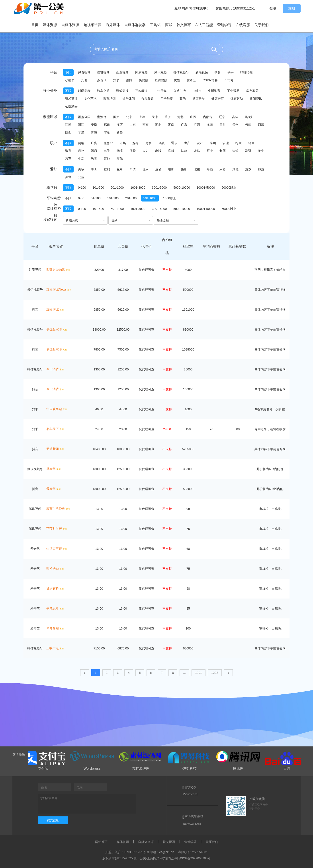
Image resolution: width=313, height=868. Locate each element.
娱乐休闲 (129, 99)
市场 (123, 143)
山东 (133, 125)
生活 (81, 159)
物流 (120, 151)
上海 (142, 117)
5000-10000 (182, 188)
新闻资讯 (256, 99)
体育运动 (237, 99)
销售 (251, 143)
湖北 (158, 125)
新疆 (120, 132)
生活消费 (214, 91)
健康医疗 (218, 99)
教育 (94, 159)
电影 (171, 169)
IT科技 (197, 91)
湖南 (171, 125)
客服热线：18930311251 (235, 8)
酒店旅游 (199, 99)
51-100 (96, 198)
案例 (68, 270)
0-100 (82, 188)
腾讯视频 (160, 72)
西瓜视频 (122, 72)
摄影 (184, 169)
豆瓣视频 (161, 80)
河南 (145, 125)
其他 (84, 80)
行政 (239, 143)
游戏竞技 (122, 91)
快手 (231, 72)
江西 (120, 125)
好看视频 (84, 72)
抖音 (218, 72)
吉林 (235, 117)
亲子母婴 (167, 99)
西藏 (261, 125)
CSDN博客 (210, 80)
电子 (107, 151)
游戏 (248, 169)
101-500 (98, 188)
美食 (68, 177)
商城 (169, 25)
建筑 (235, 151)
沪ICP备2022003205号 (195, 858)
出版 (158, 151)
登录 (273, 8)
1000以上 (170, 198)
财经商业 (71, 99)
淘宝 (68, 151)
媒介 (136, 143)
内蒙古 (208, 117)
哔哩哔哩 (246, 72)
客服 (171, 151)
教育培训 (110, 99)
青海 (94, 132)
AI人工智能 (204, 25)
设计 (200, 143)
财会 (149, 143)
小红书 (70, 80)
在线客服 (243, 25)
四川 (223, 125)
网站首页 (101, 842)
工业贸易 (233, 91)
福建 (107, 125)
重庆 (168, 117)
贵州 (235, 125)
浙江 (81, 125)
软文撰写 (184, 25)
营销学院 (224, 25)
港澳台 (102, 117)
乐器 (223, 169)
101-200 (113, 198)
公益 (81, 177)
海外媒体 (113, 25)
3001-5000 (159, 188)
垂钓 (107, 169)
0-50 (81, 198)
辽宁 (222, 117)
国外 (116, 117)
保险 (133, 151)
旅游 (261, 169)
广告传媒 (160, 91)
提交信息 (53, 820)
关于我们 (262, 25)
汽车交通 (103, 91)
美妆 (81, 169)
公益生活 (180, 91)
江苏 (68, 125)
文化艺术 (90, 99)
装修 (197, 151)
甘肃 (81, 132)
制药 (223, 151)
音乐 (145, 169)
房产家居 (252, 91)
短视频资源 (92, 25)
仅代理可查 (147, 270)
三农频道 (141, 91)
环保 (120, 159)
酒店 (94, 151)
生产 (187, 143)
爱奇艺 (191, 80)
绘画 (210, 169)
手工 (94, 169)
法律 (184, 151)
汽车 (68, 159)
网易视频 (141, 72)
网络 (81, 143)
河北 (180, 117)
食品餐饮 (148, 99)
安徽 (94, 125)
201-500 (131, 198)
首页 (35, 25)
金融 (161, 143)
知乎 (116, 80)
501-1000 (117, 188)
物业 (261, 151)
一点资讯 (100, 80)
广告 (94, 143)
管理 (226, 143)
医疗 (210, 151)
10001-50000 (206, 188)
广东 (184, 125)
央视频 (143, 80)
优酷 (177, 80)
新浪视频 (202, 72)
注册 (292, 8)
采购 (213, 143)
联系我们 (212, 842)
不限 (68, 72)
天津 (155, 117)
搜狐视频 (103, 72)
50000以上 (229, 188)
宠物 (197, 169)
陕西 (68, 132)
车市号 (229, 80)
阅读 (133, 169)
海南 (210, 125)
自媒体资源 (70, 25)
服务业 (108, 143)
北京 (129, 117)
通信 (174, 143)
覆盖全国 (84, 117)
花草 (120, 169)
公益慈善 (71, 106)
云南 (248, 125)
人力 (145, 151)
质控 (81, 151)
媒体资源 (50, 25)
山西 (193, 117)
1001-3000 (138, 188)
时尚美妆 (84, 91)
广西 (197, 125)
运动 (158, 169)
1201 (199, 673)
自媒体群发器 (135, 25)
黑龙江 (249, 117)
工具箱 (155, 25)
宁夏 (107, 132)
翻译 (248, 151)
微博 (129, 80)
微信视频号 (181, 72)
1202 (215, 673)
